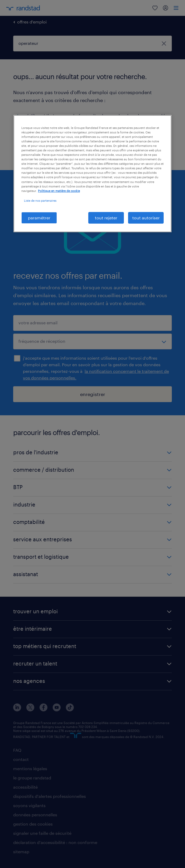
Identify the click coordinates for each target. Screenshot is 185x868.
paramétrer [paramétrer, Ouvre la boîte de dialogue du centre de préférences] (39, 218)
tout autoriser (146, 218)
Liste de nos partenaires (40, 201)
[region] (93, 174)
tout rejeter (106, 218)
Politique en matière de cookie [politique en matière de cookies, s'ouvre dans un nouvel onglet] (59, 191)
